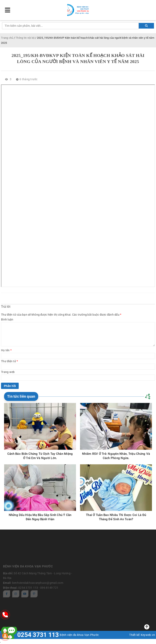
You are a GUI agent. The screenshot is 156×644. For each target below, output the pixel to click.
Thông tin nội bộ (25, 38)
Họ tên (6, 350)
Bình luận (7, 319)
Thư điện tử (9, 361)
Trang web (8, 372)
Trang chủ (7, 38)
